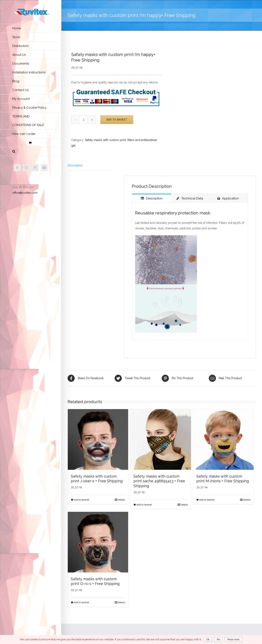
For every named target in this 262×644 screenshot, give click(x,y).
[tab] (90, 166)
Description (75, 165)
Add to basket (117, 119)
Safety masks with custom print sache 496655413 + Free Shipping (159, 481)
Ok (208, 639)
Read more (233, 639)
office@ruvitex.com (25, 193)
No (218, 639)
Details (121, 500)
